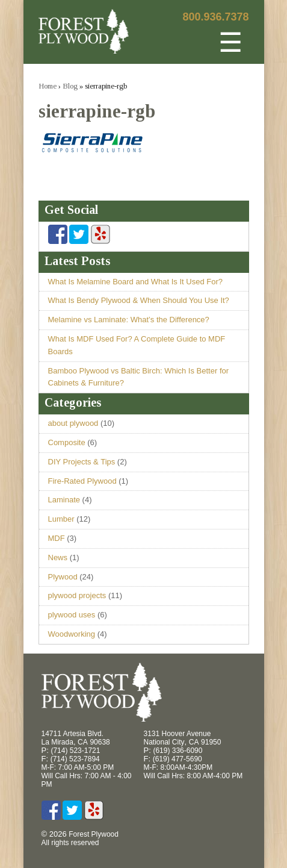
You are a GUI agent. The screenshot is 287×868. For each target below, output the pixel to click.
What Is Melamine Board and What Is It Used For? (135, 282)
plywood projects (77, 595)
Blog (70, 86)
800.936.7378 (215, 17)
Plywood (63, 577)
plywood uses (72, 615)
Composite (67, 442)
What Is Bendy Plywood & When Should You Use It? (139, 300)
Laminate (64, 500)
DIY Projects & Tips (82, 462)
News (58, 557)
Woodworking (72, 634)
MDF (57, 538)
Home (48, 86)
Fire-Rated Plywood (82, 481)
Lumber (61, 519)
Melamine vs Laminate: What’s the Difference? (129, 320)
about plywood (73, 423)
